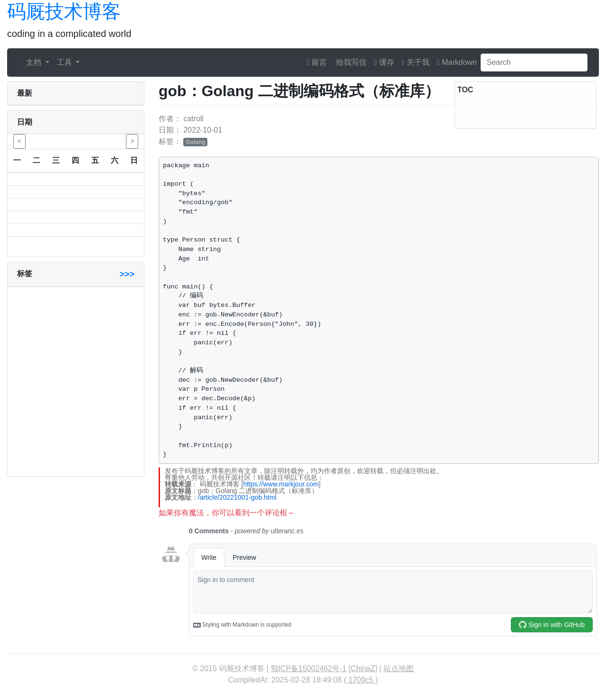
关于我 (416, 62)
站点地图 (399, 669)
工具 (65, 62)
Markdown (457, 62)
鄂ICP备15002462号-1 (309, 669)
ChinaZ (363, 669)
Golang (195, 142)
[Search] (534, 63)
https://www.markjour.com (281, 484)
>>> (127, 274)
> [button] (132, 141)
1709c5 (361, 680)
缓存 (384, 62)
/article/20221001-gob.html (237, 497)
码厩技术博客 (64, 11)
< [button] (19, 141)
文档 (35, 62)
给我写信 (350, 62)
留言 (317, 62)
